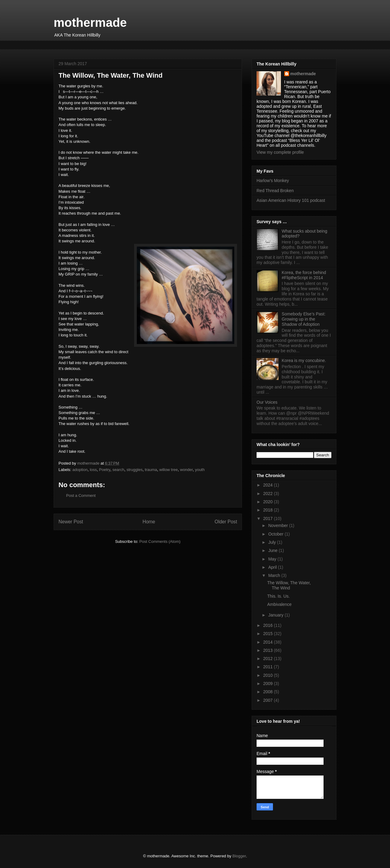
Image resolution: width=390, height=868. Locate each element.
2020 (269, 502)
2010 (269, 675)
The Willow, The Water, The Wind (289, 585)
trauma (151, 470)
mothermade (90, 23)
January (276, 615)
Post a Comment (81, 495)
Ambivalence (279, 604)
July (273, 542)
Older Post (226, 522)
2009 (269, 684)
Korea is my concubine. (304, 360)
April (273, 567)
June (273, 550)
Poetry (105, 470)
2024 (269, 485)
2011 (269, 667)
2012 (269, 659)
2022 (269, 494)
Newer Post (71, 522)
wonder (186, 470)
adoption (80, 470)
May (273, 559)
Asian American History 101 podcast (291, 200)
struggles (135, 470)
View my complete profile (280, 152)
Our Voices (267, 402)
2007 (269, 700)
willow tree (169, 470)
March (275, 575)
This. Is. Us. (278, 596)
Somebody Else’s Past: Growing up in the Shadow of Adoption (304, 319)
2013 (269, 650)
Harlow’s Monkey (273, 181)
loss (93, 470)
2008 (269, 692)
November (278, 525)
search (118, 470)
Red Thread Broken (275, 191)
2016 (269, 625)
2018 (269, 510)
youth (200, 470)
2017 (269, 518)
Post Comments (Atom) (160, 541)
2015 (269, 634)
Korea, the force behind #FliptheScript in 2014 (304, 275)
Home (149, 522)
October (276, 534)
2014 (269, 642)
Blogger (239, 856)
